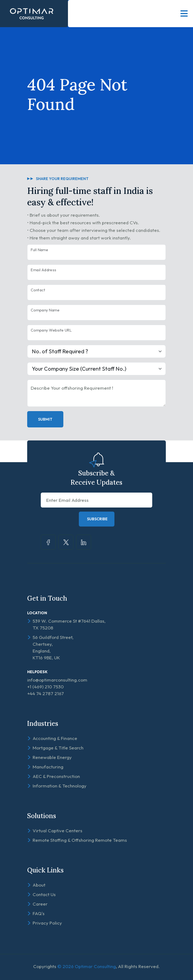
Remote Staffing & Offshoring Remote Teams (80, 840)
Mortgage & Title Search (58, 748)
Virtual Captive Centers (57, 831)
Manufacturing (48, 767)
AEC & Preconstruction (56, 776)
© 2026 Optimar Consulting (87, 966)
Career (40, 904)
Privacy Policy (47, 923)
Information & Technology (60, 786)
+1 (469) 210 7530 (45, 687)
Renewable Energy (52, 757)
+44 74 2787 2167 (46, 693)
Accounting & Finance (55, 738)
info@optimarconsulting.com (57, 680)
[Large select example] (97, 351)
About (39, 885)
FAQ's (39, 913)
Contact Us (44, 894)
